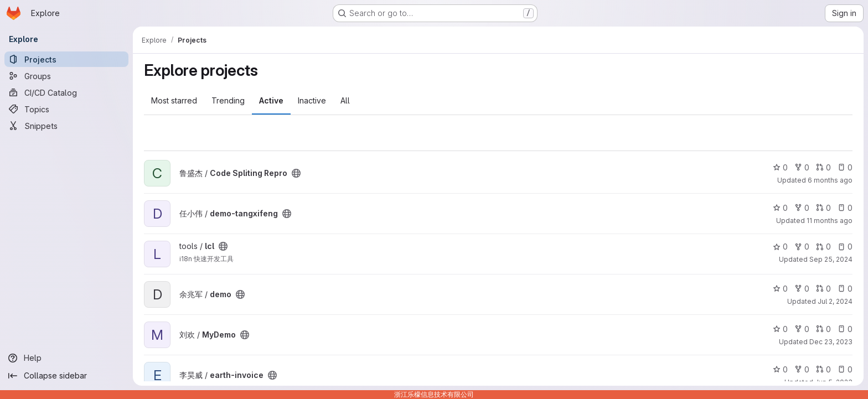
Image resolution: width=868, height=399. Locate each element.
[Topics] (66, 109)
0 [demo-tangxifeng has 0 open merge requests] (823, 208)
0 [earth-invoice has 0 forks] (802, 369)
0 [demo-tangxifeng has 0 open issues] (845, 208)
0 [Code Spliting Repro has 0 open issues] (845, 167)
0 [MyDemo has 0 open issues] (845, 329)
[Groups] (66, 76)
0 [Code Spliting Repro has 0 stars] (780, 167)
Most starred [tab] (174, 100)
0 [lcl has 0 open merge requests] (823, 247)
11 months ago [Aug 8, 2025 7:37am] (830, 221)
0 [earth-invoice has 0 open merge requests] (823, 369)
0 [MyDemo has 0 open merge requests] (823, 329)
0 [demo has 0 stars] (780, 289)
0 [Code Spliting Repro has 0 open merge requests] (823, 167)
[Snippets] (66, 126)
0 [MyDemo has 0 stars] (780, 329)
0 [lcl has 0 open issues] (845, 247)
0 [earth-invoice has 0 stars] (780, 369)
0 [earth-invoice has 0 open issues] (845, 369)
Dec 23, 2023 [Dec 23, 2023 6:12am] (831, 342)
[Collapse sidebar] (66, 376)
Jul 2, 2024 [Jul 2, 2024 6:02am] (835, 301)
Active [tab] (271, 100)
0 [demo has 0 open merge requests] (823, 289)
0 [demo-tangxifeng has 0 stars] (780, 208)
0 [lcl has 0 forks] (802, 247)
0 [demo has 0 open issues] (845, 289)
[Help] (66, 358)
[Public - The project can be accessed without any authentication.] (296, 173)
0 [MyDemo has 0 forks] (802, 329)
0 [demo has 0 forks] (802, 289)
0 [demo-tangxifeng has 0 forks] (802, 208)
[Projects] (66, 59)
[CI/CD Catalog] (66, 92)
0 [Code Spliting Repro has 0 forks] (802, 167)
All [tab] (345, 100)
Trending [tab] (228, 100)
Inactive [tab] (312, 100)
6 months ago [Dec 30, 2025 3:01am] (830, 180)
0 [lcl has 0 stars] (780, 247)
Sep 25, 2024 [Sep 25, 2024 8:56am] (831, 259)
